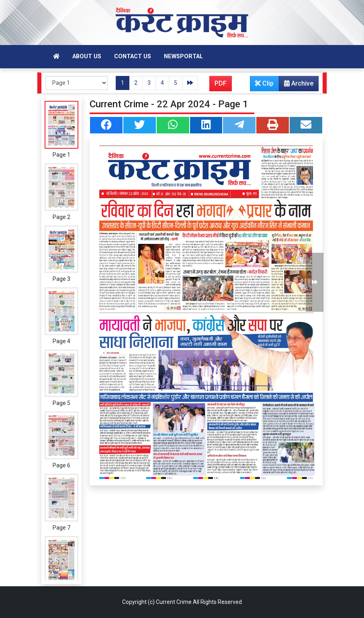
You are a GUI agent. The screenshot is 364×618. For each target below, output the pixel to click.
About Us (87, 56)
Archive (296, 85)
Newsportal (183, 56)
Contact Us (133, 56)
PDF (221, 83)
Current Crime (174, 602)
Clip (264, 83)
